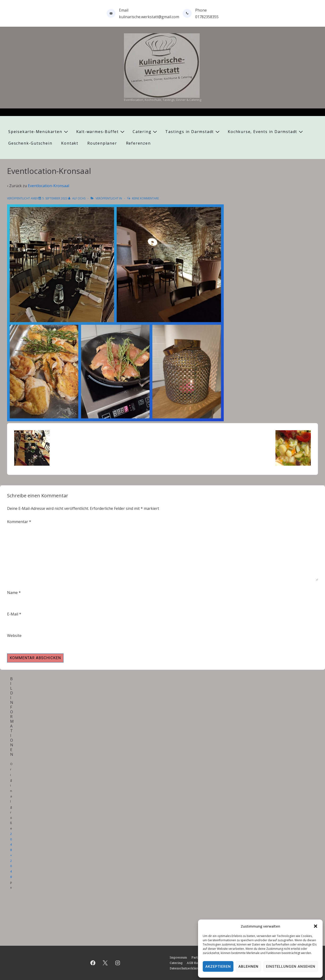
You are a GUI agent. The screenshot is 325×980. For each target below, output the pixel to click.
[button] (316, 926)
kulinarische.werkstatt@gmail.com (149, 17)
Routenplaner (102, 143)
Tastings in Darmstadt (193, 131)
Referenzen (138, 143)
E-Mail (13, 614)
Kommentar (19, 522)
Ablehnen (248, 967)
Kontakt (70, 143)
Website (14, 636)
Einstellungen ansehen (291, 967)
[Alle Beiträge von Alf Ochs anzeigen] (77, 198)
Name (12, 593)
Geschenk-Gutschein (30, 143)
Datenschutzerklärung (186, 968)
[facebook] (93, 963)
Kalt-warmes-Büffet (101, 131)
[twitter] (105, 963)
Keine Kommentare (145, 198)
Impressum (178, 957)
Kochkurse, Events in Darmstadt (266, 131)
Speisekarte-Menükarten (39, 131)
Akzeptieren (218, 967)
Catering (145, 131)
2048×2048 (11, 855)
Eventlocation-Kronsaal (49, 186)
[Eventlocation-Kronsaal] (55, 198)
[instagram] (118, 963)
